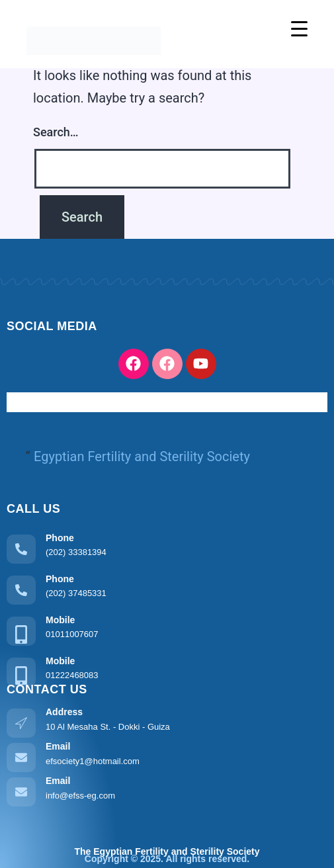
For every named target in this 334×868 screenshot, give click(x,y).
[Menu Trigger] (299, 28)
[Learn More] (167, 547)
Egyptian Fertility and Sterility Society (142, 456)
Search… (56, 132)
